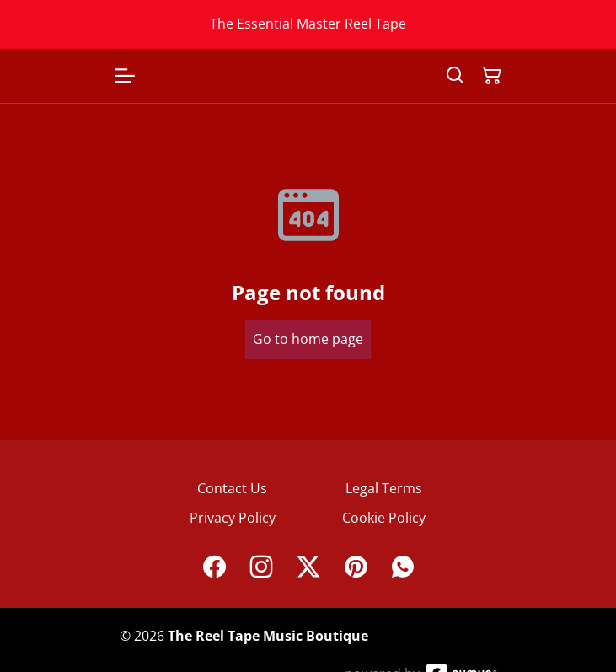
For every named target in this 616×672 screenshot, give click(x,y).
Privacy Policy (233, 518)
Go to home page (308, 339)
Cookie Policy (384, 518)
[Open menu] (125, 76)
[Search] (455, 76)
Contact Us (232, 488)
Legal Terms (384, 488)
